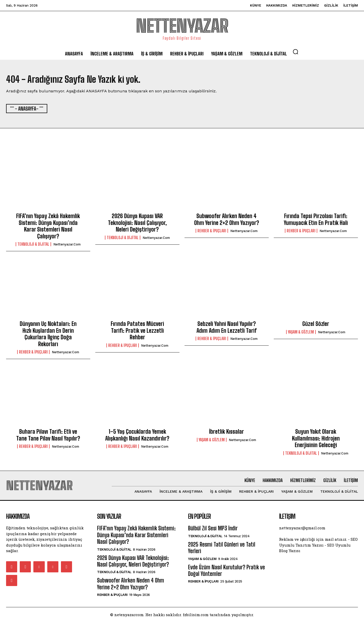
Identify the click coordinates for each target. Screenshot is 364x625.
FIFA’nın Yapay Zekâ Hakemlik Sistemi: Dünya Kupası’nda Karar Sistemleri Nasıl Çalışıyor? (48, 228)
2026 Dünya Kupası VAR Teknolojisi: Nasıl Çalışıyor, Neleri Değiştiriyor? (137, 224)
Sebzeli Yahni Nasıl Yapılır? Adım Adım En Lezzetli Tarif (226, 329)
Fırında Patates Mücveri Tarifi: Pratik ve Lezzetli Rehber (137, 332)
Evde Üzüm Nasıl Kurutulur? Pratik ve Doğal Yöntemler (226, 574)
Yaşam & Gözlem (301, 334)
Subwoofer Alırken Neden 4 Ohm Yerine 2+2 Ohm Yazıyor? (227, 221)
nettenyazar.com (67, 246)
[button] (295, 52)
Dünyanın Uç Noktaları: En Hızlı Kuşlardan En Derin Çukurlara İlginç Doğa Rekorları (48, 336)
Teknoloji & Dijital (33, 246)
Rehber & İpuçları (212, 232)
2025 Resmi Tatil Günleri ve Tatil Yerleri (222, 551)
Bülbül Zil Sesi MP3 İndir (213, 532)
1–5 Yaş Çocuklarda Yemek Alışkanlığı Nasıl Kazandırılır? (137, 436)
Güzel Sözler (316, 326)
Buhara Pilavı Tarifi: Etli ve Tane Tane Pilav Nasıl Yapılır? (48, 436)
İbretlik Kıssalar (226, 433)
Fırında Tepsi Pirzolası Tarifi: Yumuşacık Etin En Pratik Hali (316, 221)
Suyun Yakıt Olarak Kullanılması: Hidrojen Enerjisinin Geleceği (316, 440)
